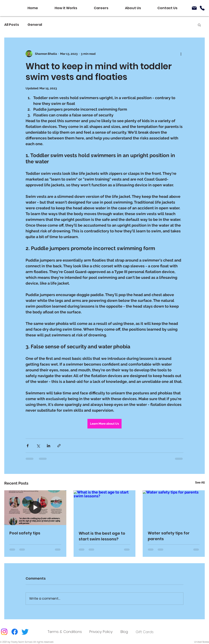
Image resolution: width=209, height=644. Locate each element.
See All (200, 482)
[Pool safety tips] (35, 508)
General (35, 25)
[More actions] (181, 54)
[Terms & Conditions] (65, 632)
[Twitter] (25, 632)
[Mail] (194, 8)
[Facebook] (15, 632)
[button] (199, 25)
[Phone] (202, 8)
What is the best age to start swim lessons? (102, 536)
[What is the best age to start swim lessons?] (105, 508)
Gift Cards (145, 632)
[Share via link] (59, 446)
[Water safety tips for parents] (174, 508)
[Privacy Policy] (101, 632)
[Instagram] (4, 632)
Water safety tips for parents (169, 536)
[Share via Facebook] (28, 446)
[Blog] (124, 632)
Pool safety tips (25, 533)
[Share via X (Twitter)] (38, 446)
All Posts (12, 25)
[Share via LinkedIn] (49, 446)
